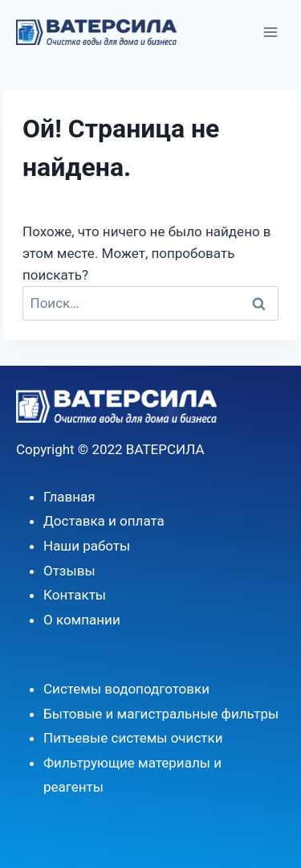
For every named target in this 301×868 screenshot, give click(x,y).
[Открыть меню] (270, 32)
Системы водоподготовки (126, 689)
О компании (82, 620)
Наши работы (87, 546)
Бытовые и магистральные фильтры (161, 714)
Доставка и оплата (104, 521)
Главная (69, 497)
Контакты (75, 595)
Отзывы (69, 571)
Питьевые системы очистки (133, 738)
